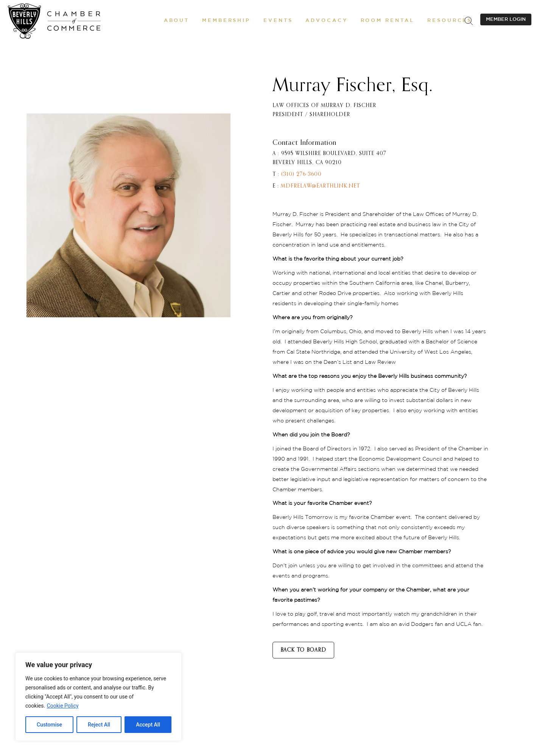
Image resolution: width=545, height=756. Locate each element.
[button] (177, 21)
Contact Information (304, 143)
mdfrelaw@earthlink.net (320, 186)
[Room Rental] (388, 21)
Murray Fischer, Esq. (353, 86)
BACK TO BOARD (303, 650)
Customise (49, 725)
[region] (98, 697)
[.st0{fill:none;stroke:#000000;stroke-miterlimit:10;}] (469, 21)
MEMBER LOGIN (506, 19)
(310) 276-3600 (301, 174)
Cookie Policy (63, 706)
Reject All (99, 725)
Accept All (148, 725)
